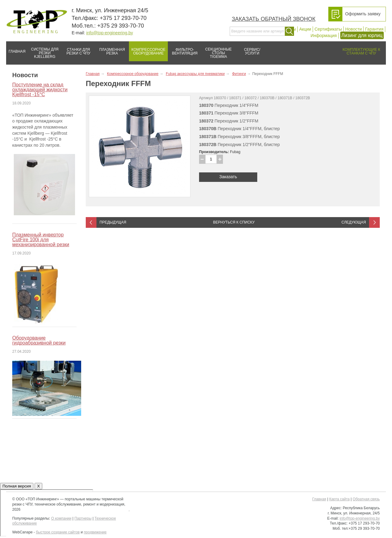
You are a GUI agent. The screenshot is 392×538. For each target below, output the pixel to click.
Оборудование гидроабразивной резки (39, 340)
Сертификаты (328, 29)
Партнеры (83, 518)
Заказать (228, 177)
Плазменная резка (110, 49)
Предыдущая (113, 222)
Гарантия (374, 29)
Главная (16, 49)
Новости (353, 29)
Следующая (354, 222)
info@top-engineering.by (109, 33)
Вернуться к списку (234, 222)
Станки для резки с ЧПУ (76, 49)
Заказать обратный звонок (274, 19)
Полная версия (17, 486)
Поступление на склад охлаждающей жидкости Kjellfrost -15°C (40, 90)
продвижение (95, 532)
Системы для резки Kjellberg (43, 50)
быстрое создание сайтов (58, 532)
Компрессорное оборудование (147, 49)
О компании (61, 518)
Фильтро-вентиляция (183, 49)
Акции (305, 29)
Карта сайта (339, 499)
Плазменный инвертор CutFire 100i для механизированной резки (41, 240)
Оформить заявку (363, 14)
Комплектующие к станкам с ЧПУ (358, 49)
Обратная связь (366, 499)
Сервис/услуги (252, 51)
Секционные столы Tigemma (217, 50)
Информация (324, 36)
